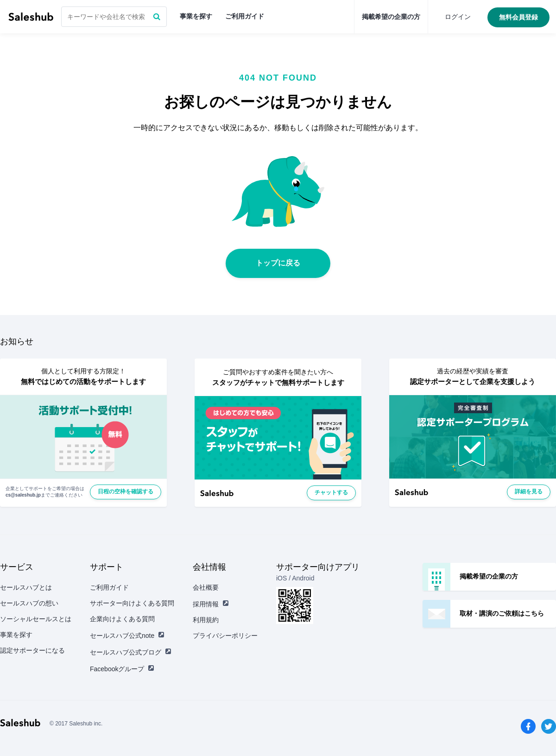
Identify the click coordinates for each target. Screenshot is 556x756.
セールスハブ (31, 17)
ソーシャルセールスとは (36, 619)
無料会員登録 (518, 17)
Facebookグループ (122, 669)
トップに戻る (278, 263)
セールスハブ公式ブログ (131, 652)
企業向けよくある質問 (122, 619)
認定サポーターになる (32, 650)
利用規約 (206, 620)
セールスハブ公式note (127, 636)
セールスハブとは (26, 587)
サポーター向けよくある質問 (132, 603)
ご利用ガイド (245, 16)
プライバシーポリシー (225, 636)
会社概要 (206, 587)
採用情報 (211, 604)
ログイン (458, 17)
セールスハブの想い (29, 603)
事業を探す (196, 16)
